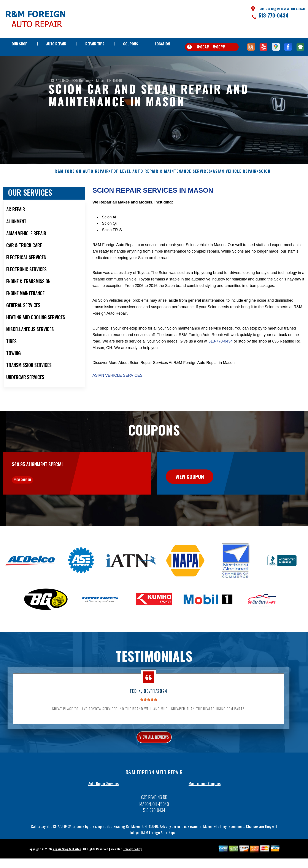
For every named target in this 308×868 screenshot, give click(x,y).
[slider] (149, 723)
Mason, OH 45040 (109, 80)
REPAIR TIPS (95, 44)
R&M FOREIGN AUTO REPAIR (82, 188)
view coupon (36, 500)
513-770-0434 (274, 15)
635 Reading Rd (84, 80)
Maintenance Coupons (205, 810)
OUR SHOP (20, 44)
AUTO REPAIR (56, 44)
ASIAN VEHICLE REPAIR (235, 188)
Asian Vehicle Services (117, 392)
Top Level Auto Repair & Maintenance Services (161, 188)
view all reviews (154, 762)
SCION (265, 188)
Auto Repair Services (103, 810)
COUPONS (131, 44)
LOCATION (162, 44)
